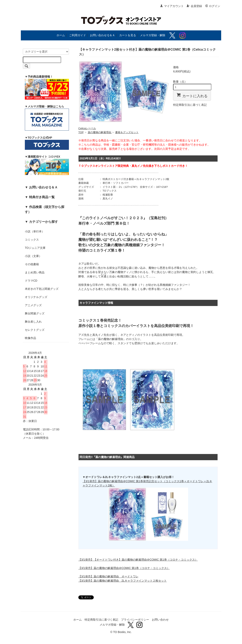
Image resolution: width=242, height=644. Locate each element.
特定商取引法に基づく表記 (190, 105)
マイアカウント (172, 6)
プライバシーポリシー (135, 620)
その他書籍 (32, 264)
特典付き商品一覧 (42, 197)
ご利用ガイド (78, 35)
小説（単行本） (35, 231)
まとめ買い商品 (35, 272)
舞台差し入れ (33, 322)
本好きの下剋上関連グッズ (42, 289)
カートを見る (128, 35)
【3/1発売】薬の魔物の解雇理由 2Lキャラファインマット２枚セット (123, 581)
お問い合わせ (160, 620)
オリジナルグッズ (36, 297)
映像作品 (30, 338)
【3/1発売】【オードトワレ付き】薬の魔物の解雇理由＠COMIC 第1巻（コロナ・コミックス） (138, 560)
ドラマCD (31, 281)
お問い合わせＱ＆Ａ (102, 35)
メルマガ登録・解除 (153, 35)
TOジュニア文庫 (35, 248)
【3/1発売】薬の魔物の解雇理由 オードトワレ (108, 576)
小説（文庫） (33, 256)
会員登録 (194, 6)
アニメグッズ (33, 305)
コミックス (32, 240)
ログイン (212, 6)
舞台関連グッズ (35, 313)
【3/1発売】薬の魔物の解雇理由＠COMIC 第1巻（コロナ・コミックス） (124, 568)
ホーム (61, 35)
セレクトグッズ (35, 330)
